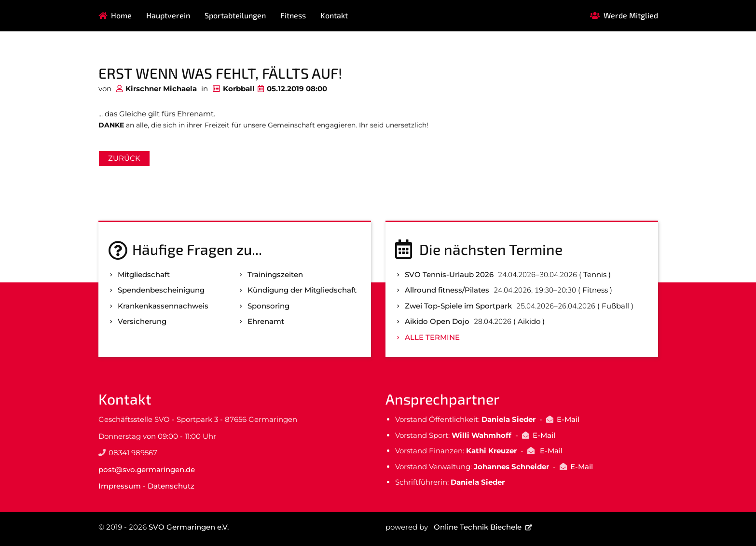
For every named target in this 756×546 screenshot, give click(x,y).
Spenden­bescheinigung (161, 290)
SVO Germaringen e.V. (189, 527)
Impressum (120, 486)
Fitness (293, 15)
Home (121, 15)
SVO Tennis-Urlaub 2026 (449, 274)
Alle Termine (432, 337)
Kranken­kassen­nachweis (163, 306)
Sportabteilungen (235, 15)
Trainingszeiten (275, 274)
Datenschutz (171, 486)
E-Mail (568, 419)
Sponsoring (268, 306)
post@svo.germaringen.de (147, 469)
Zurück (124, 158)
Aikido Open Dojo (437, 321)
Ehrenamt (266, 321)
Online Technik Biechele (478, 527)
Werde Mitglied (631, 15)
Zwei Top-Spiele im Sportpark (458, 306)
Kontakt (334, 15)
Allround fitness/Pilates (447, 290)
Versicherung (142, 321)
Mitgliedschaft (144, 274)
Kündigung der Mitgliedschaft (302, 290)
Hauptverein (168, 15)
